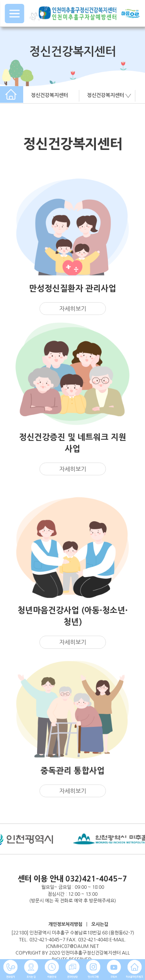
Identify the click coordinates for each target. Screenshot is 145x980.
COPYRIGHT (28, 953)
